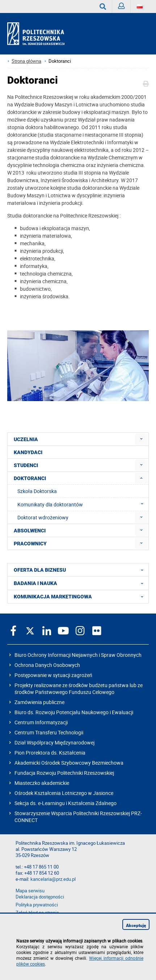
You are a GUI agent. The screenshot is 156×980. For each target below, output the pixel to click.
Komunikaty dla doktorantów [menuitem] (83, 504)
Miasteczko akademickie (42, 783)
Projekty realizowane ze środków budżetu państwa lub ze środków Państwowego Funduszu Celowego (79, 689)
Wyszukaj (106, 6)
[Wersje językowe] (140, 6)
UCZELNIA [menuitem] (26, 439)
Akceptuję (136, 926)
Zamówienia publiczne (39, 702)
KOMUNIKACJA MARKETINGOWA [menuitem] (81, 597)
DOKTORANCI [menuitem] (30, 478)
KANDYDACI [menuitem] (28, 452)
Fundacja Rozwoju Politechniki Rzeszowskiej (64, 773)
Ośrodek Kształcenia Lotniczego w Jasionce (64, 793)
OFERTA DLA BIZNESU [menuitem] (81, 570)
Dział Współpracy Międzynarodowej (54, 742)
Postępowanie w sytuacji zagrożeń (53, 675)
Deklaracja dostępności (40, 897)
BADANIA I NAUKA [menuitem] (81, 583)
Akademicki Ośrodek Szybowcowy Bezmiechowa (69, 763)
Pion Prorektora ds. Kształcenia (50, 753)
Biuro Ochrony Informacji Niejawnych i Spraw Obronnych (78, 655)
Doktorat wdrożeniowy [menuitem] (43, 517)
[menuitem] (141, 439)
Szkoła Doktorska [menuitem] (37, 491)
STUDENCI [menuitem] (26, 465)
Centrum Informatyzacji (41, 722)
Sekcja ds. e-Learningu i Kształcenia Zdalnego (66, 803)
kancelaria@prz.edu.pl (53, 879)
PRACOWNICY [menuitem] (30, 544)
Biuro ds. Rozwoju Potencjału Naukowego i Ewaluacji (74, 712)
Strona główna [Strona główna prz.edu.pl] (26, 61)
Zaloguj (124, 8)
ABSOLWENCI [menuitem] (30, 531)
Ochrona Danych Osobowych (47, 665)
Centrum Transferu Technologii (49, 732)
